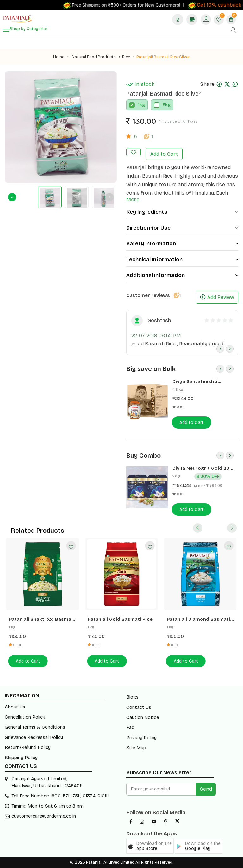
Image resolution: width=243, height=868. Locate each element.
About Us (15, 707)
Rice (128, 57)
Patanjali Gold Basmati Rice (120, 619)
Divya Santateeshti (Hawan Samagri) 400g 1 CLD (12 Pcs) (201, 382)
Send (206, 789)
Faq (130, 727)
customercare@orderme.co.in (44, 816)
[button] (150, 846)
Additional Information (182, 275)
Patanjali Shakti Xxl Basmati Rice (42, 619)
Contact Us (139, 707)
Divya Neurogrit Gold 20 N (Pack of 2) (203, 468)
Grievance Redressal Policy (34, 737)
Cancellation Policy (25, 717)
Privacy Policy (141, 738)
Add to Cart (164, 154)
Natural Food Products (96, 57)
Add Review (217, 297)
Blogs (132, 697)
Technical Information (182, 259)
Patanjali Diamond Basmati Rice (198, 619)
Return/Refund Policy (28, 747)
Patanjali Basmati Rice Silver (163, 57)
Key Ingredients (182, 212)
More (133, 200)
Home (61, 57)
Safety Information (182, 244)
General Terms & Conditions (35, 727)
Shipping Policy (21, 758)
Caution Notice (143, 717)
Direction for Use (182, 228)
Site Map (136, 748)
